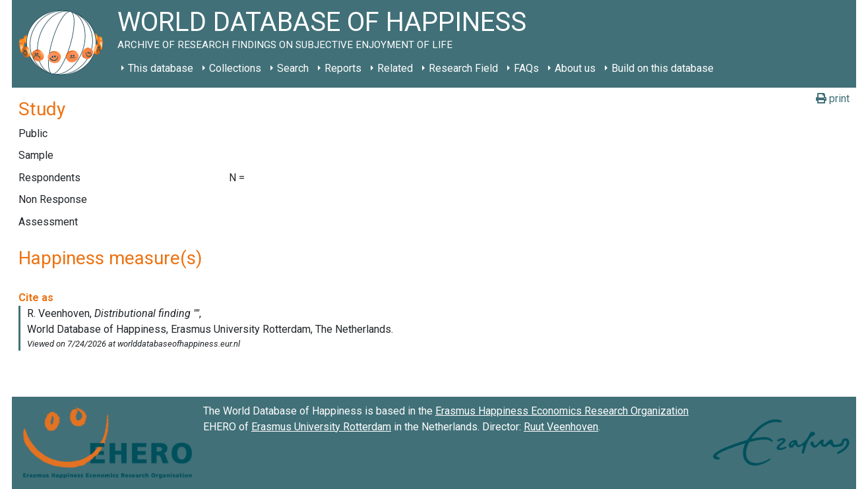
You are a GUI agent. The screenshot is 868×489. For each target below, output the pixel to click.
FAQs (526, 68)
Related (395, 68)
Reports (343, 68)
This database (161, 68)
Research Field (463, 68)
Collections (235, 68)
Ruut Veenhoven (561, 427)
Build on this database (663, 68)
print (833, 99)
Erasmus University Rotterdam (321, 427)
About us (575, 68)
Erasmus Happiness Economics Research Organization (562, 411)
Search (293, 68)
